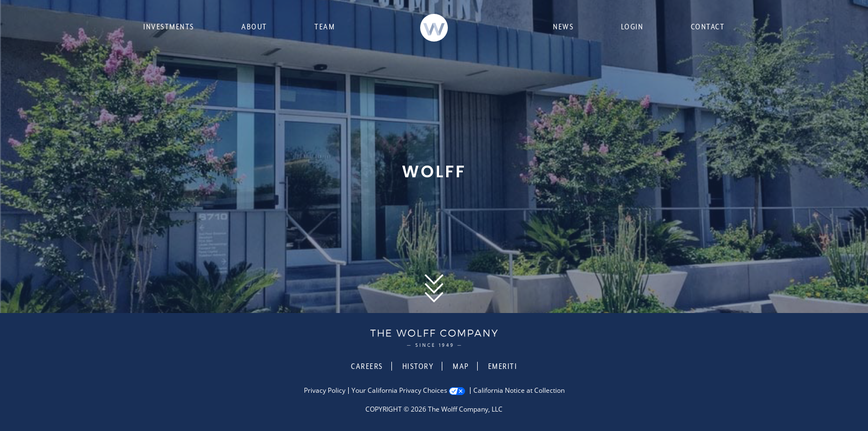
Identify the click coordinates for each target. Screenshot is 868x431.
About (254, 27)
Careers (367, 366)
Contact (708, 27)
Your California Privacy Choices (399, 391)
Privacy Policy (325, 391)
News (563, 27)
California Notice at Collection (519, 391)
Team (325, 27)
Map (461, 366)
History (418, 366)
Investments (169, 27)
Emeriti (503, 366)
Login (632, 27)
